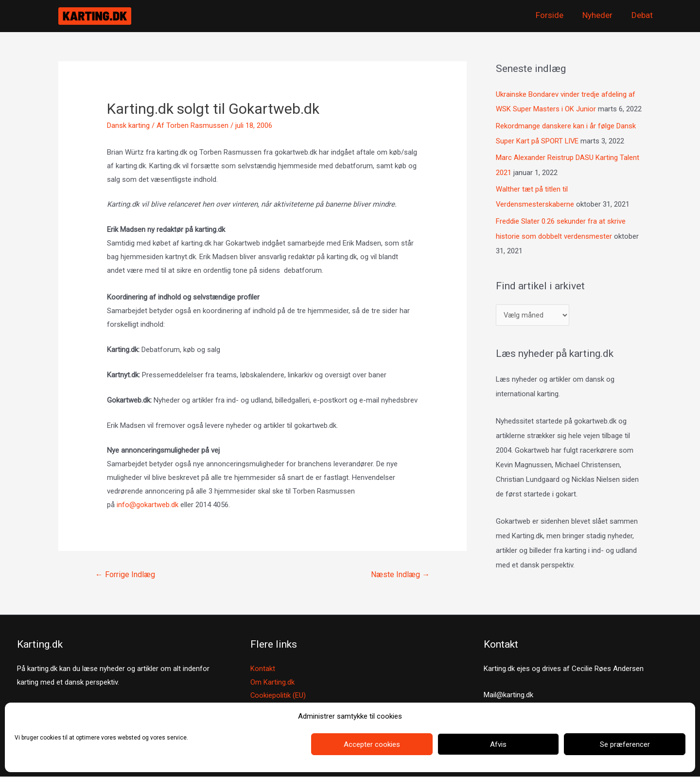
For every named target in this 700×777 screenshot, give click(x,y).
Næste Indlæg (400, 574)
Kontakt (263, 669)
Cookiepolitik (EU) (278, 696)
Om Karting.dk (272, 682)
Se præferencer (625, 744)
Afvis (498, 744)
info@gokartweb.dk (148, 505)
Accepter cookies (372, 744)
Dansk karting (128, 125)
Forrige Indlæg (125, 574)
